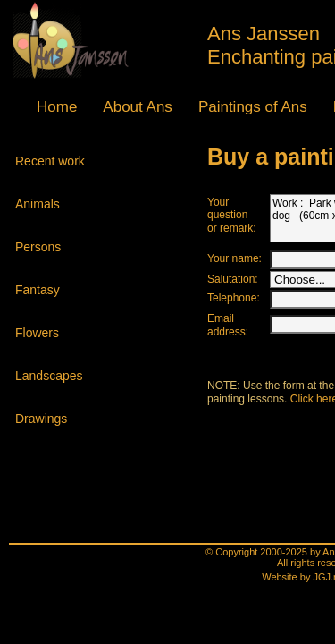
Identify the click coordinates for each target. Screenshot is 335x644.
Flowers (40, 324)
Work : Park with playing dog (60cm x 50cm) (241, 211)
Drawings (43, 410)
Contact (284, 102)
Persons (40, 238)
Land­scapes (49, 367)
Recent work (50, 152)
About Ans (86, 102)
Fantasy (40, 281)
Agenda (238, 102)
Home (38, 102)
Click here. (214, 404)
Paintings (141, 102)
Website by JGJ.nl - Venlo (170, 525)
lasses (191, 102)
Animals (40, 195)
